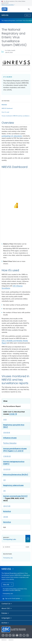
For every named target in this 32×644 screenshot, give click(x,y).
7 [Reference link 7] (4, 456)
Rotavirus (7, 511)
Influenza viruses (10, 438)
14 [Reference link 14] (4, 480)
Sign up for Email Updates (13, 598)
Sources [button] (7, 547)
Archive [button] (5, 623)
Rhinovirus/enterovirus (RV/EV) (16, 475)
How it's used (5, 112)
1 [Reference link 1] (4, 419)
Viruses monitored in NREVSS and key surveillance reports (16, 116)
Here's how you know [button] (8, 5)
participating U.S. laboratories (12, 136)
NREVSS (5, 15)
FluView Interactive (10, 443)
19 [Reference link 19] (4, 517)
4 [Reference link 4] (6, 432)
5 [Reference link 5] (8, 432)
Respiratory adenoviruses (13, 485)
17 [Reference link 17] (7, 506)
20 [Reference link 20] (7, 517)
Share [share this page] (27, 547)
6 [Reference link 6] (9, 432)
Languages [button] (7, 618)
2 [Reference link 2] (6, 419)
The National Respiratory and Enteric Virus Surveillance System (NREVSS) (15, 590)
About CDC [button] (7, 608)
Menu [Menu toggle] (28, 15)
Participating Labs (8, 558)
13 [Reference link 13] (9, 469)
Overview (4, 105)
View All (6, 585)
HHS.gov (4, 640)
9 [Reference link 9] (8, 456)
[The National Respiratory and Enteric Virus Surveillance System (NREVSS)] (16, 569)
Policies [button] (5, 613)
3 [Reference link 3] (4, 432)
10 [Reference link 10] (10, 456)
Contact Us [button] (7, 604)
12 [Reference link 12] (7, 469)
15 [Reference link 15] (4, 491)
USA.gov (11, 640)
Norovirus (7, 522)
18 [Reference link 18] (9, 506)
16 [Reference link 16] (4, 506)
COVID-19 (13, 414)
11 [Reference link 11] (4, 469)
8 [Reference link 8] (6, 456)
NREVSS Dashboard (7, 108)
